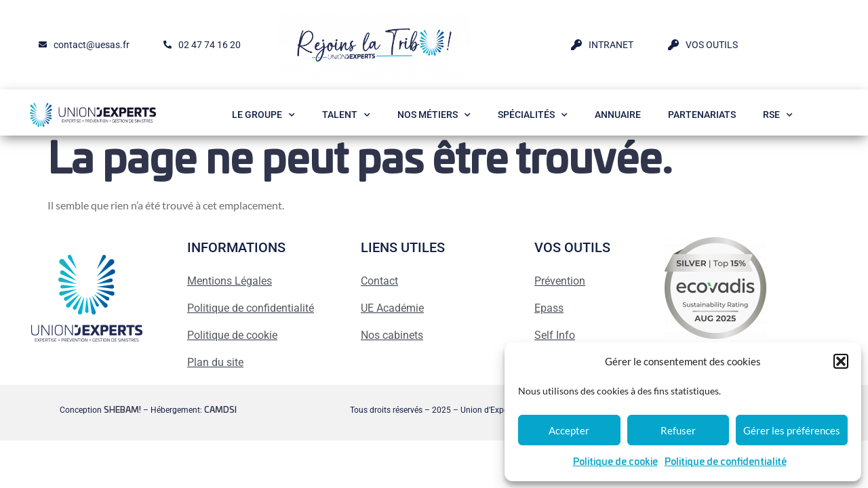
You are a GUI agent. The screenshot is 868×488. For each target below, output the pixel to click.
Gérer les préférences (792, 430)
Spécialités (533, 115)
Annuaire (618, 115)
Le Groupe (263, 115)
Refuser (678, 430)
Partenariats (702, 115)
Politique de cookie (615, 462)
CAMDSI (220, 410)
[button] (841, 361)
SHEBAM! (122, 410)
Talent (346, 115)
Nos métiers (434, 115)
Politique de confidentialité (726, 462)
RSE (778, 115)
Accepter (569, 430)
